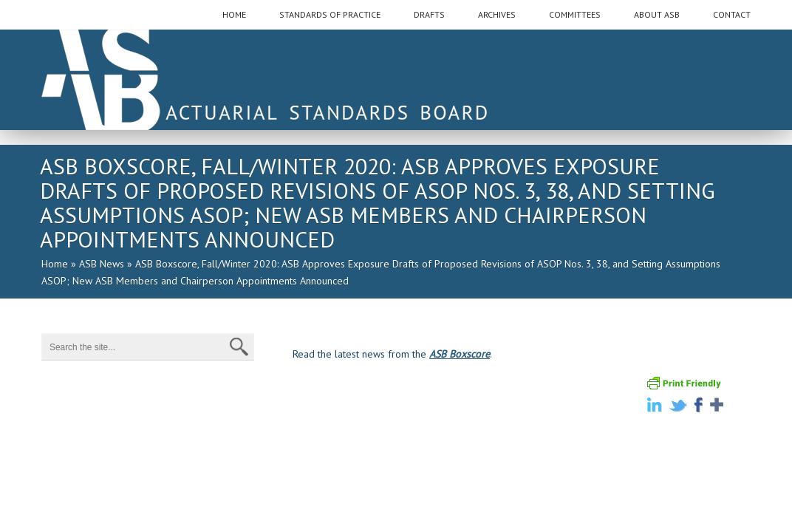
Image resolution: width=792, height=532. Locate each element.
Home (55, 264)
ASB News (102, 264)
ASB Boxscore (460, 354)
